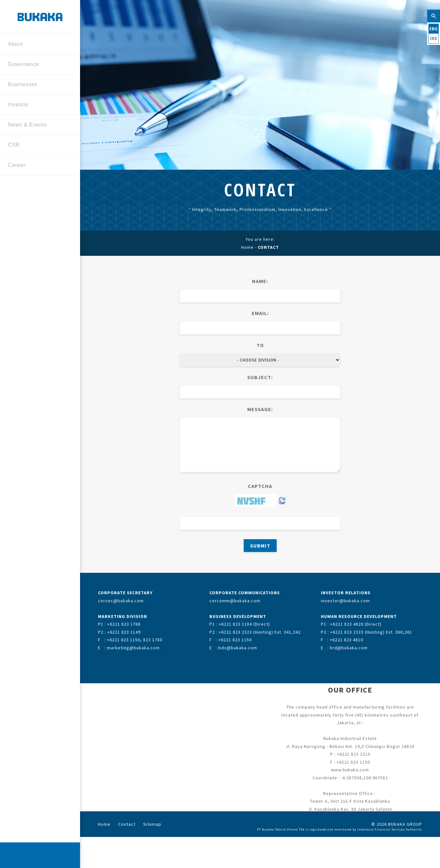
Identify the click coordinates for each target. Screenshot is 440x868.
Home (247, 247)
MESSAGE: (260, 409)
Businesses (38, 85)
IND (434, 38)
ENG (434, 29)
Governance (38, 65)
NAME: (260, 281)
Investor (38, 105)
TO (260, 345)
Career (38, 166)
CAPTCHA (260, 486)
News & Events (38, 125)
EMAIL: (260, 313)
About (38, 45)
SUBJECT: (260, 377)
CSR (38, 146)
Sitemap (152, 824)
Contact (127, 824)
